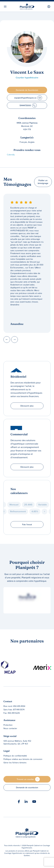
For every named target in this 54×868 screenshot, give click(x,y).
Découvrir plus (27, 406)
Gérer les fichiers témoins (15, 763)
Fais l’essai (27, 524)
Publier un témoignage (43, 182)
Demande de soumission (27, 787)
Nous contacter (10, 728)
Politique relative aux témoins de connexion (23, 759)
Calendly (11, 155)
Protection (8, 725)
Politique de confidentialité (15, 756)
